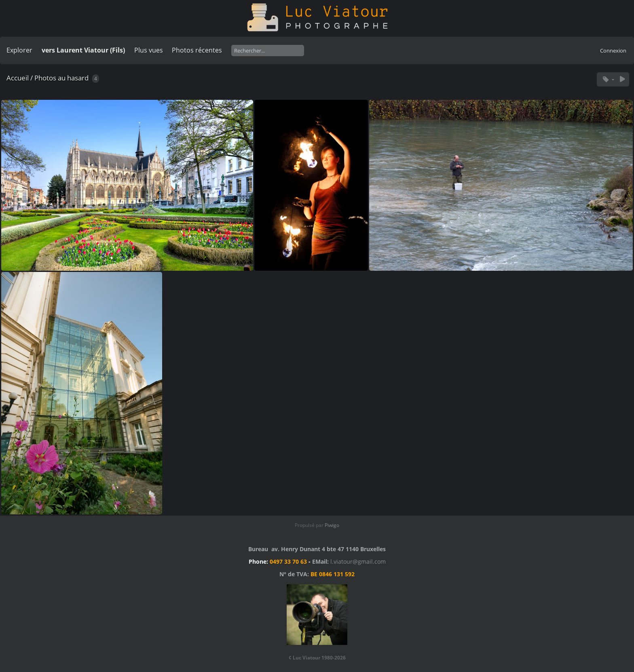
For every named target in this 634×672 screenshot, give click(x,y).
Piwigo (332, 525)
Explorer (19, 50)
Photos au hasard (61, 78)
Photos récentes (197, 50)
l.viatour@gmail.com (358, 561)
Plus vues (149, 50)
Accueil (18, 78)
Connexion (613, 51)
